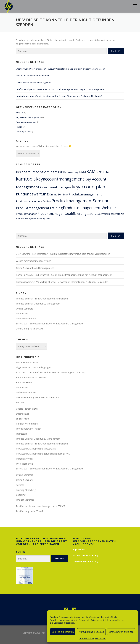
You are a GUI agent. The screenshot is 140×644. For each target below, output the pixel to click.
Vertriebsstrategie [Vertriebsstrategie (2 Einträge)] (113, 214)
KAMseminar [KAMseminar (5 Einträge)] (99, 171)
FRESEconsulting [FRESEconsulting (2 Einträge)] (68, 172)
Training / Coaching (26, 490)
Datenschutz (101, 638)
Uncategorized (23, 132)
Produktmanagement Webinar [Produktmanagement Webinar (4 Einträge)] (90, 208)
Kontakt (20, 402)
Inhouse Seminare (25, 500)
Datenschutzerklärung (85, 555)
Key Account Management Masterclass (36, 449)
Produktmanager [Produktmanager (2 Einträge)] (26, 214)
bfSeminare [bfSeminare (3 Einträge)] (49, 172)
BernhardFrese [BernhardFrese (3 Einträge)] (28, 172)
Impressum (22, 434)
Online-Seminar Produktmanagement (34, 82)
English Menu (23, 419)
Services (20, 485)
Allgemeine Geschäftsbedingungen (33, 367)
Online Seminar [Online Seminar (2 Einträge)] (59, 194)
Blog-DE (20, 112)
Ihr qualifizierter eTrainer (28, 429)
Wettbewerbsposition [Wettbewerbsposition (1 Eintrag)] (42, 218)
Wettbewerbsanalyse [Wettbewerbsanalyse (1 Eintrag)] (24, 218)
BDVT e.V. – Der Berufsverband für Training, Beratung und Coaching (51, 372)
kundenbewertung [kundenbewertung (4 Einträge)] (32, 194)
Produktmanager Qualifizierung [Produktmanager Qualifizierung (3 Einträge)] (62, 214)
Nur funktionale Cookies (91, 632)
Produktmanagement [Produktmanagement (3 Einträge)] (85, 194)
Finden (19, 127)
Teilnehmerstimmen (26, 319)
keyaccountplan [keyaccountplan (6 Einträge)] (88, 187)
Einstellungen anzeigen (121, 632)
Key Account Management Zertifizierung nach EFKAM (43, 454)
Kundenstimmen (24, 459)
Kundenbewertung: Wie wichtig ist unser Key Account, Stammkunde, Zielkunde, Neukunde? (59, 96)
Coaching (21, 495)
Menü (135, 6)
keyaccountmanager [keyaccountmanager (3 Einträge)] (56, 187)
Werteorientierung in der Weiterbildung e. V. (38, 397)
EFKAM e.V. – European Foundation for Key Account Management (50, 324)
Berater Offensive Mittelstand (31, 377)
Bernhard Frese (24, 382)
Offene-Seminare (25, 309)
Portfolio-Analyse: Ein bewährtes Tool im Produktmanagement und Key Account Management (60, 89)
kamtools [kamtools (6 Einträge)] (26, 179)
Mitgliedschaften (24, 464)
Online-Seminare (24, 480)
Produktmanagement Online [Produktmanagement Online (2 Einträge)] (33, 201)
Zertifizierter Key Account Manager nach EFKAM (40, 506)
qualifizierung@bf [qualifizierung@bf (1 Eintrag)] (94, 214)
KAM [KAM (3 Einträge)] (82, 172)
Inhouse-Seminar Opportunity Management (38, 304)
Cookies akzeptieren (63, 632)
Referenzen (22, 314)
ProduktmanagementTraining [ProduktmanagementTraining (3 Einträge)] (39, 208)
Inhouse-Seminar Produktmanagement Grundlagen (42, 299)
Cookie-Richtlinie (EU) (27, 409)
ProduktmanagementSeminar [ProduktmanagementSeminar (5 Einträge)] (80, 201)
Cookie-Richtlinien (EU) (85, 561)
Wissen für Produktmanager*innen (33, 76)
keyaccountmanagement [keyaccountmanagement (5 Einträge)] (60, 179)
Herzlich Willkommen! (27, 424)
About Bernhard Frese (27, 363)
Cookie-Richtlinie (86, 638)
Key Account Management (28, 117)
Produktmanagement (26, 122)
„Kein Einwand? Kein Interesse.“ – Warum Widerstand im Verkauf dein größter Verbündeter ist (61, 69)
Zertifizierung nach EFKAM (29, 329)
